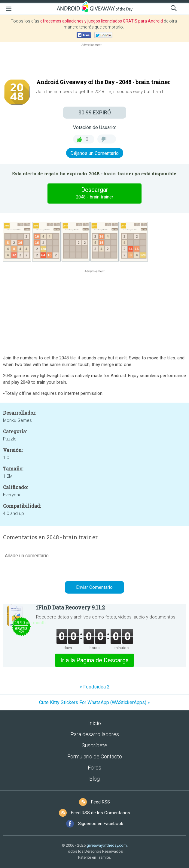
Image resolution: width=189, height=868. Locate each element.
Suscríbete (95, 745)
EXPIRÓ (95, 112)
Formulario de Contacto (95, 756)
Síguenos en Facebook (101, 824)
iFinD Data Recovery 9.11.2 (70, 607)
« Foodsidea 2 (95, 687)
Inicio (95, 723)
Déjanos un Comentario (95, 153)
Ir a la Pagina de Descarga (95, 660)
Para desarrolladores (95, 734)
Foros (95, 768)
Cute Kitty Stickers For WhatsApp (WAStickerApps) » (95, 702)
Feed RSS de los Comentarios (101, 813)
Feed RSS (101, 802)
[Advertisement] (95, 62)
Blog (95, 779)
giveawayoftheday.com (107, 845)
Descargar (95, 193)
